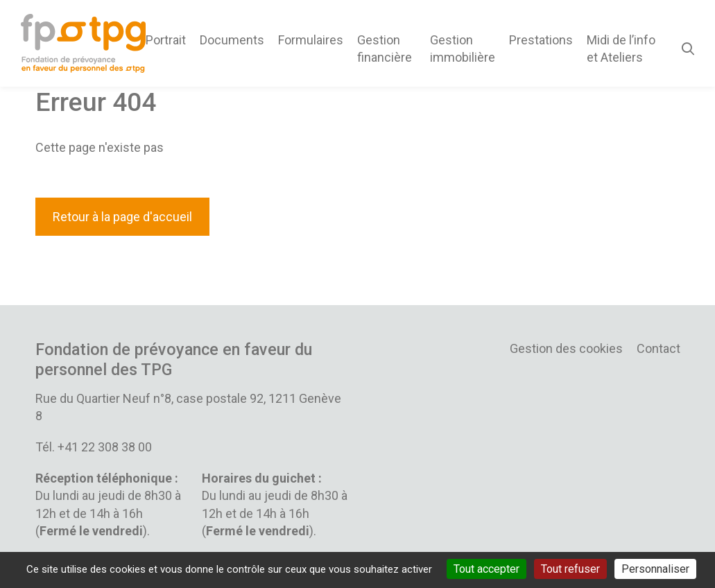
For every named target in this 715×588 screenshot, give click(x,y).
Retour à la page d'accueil (122, 217)
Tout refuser (570, 569)
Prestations (541, 40)
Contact (658, 348)
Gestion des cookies (566, 348)
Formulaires (311, 40)
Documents (232, 40)
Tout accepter (486, 569)
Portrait (166, 40)
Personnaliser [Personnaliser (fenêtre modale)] (655, 569)
